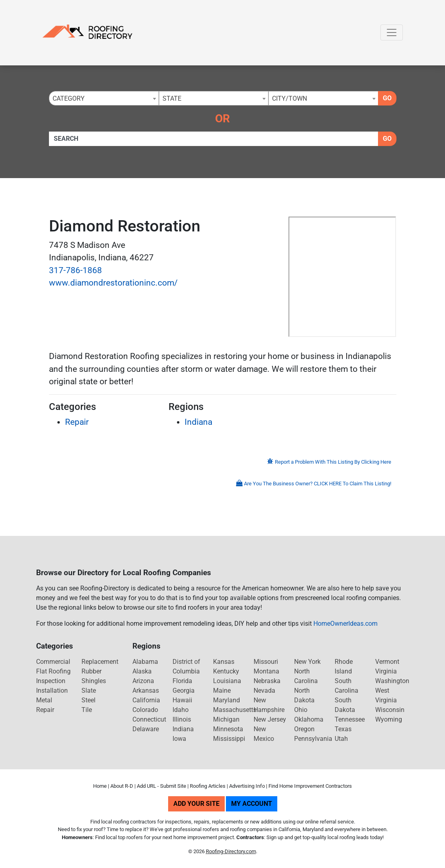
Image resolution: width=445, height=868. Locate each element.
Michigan (226, 719)
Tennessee (350, 719)
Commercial (53, 662)
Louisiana (227, 681)
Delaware (146, 729)
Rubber (91, 671)
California (146, 700)
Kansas (224, 662)
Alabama (145, 662)
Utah (341, 739)
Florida (182, 681)
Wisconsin (390, 710)
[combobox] (104, 98)
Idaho (181, 710)
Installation (52, 691)
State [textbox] (172, 98)
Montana (266, 671)
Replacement (100, 662)
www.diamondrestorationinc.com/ (113, 283)
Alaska (142, 671)
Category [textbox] (69, 98)
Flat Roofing (53, 671)
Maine (222, 691)
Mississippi (229, 739)
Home (100, 786)
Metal (44, 700)
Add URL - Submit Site (162, 786)
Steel (88, 700)
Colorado (145, 710)
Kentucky (226, 671)
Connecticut (149, 719)
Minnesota (228, 729)
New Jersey (270, 719)
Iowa (179, 739)
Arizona (143, 681)
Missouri (266, 662)
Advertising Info (247, 786)
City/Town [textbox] (290, 98)
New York (307, 662)
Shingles (94, 681)
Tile (87, 710)
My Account (252, 804)
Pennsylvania (313, 739)
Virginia (386, 671)
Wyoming (389, 719)
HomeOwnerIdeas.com (345, 624)
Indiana (198, 422)
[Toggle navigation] (392, 32)
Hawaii (182, 700)
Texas (343, 729)
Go (387, 98)
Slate (89, 691)
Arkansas (146, 691)
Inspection (51, 681)
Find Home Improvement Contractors (310, 786)
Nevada (264, 691)
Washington (392, 681)
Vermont (387, 662)
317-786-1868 (75, 270)
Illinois (182, 719)
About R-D (122, 786)
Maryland (227, 700)
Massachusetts (235, 710)
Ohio (301, 710)
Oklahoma (309, 719)
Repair (77, 422)
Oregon (304, 729)
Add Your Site (196, 804)
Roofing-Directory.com (231, 851)
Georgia (184, 691)
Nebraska (267, 681)
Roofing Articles (208, 786)
